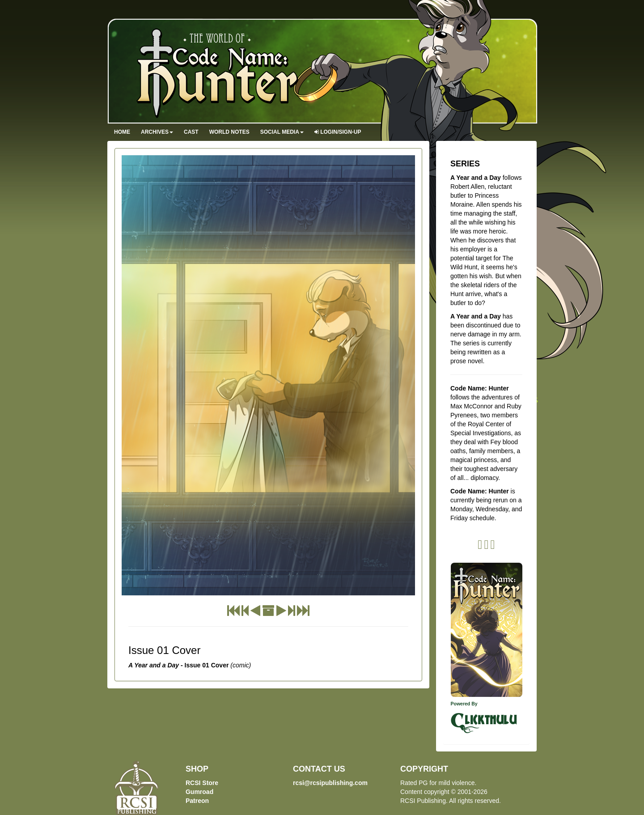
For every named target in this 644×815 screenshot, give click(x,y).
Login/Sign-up (338, 132)
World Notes (229, 132)
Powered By (464, 704)
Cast (191, 132)
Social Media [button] (282, 132)
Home (122, 132)
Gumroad (199, 792)
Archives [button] (157, 132)
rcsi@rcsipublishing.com (330, 783)
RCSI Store (202, 783)
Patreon (197, 801)
